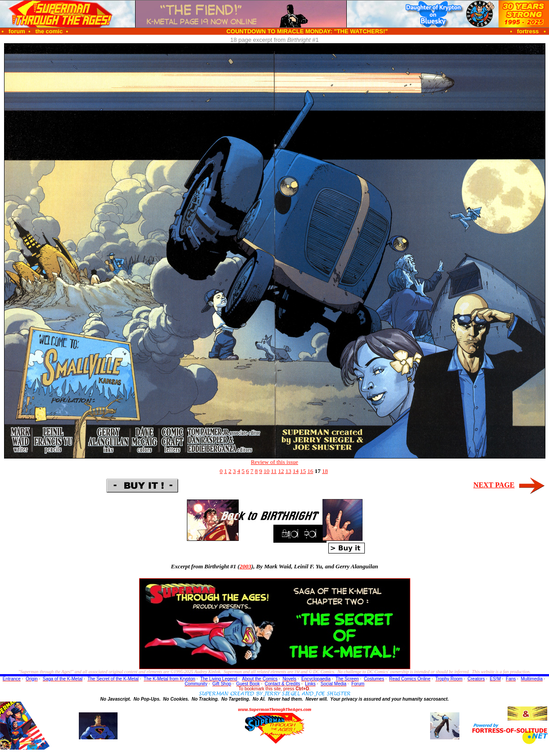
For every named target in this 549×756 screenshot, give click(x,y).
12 (281, 471)
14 (296, 471)
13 (288, 471)
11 (274, 471)
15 (303, 471)
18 (325, 471)
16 (310, 471)
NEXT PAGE (494, 485)
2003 (245, 566)
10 (266, 471)
